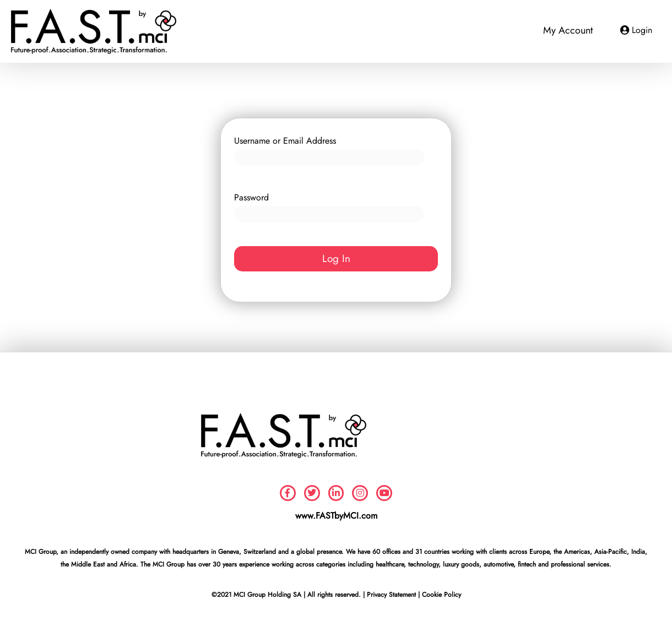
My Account (568, 30)
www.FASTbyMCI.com (336, 516)
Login (642, 30)
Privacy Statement (391, 595)
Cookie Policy (441, 595)
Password (251, 197)
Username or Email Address (285, 141)
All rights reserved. (334, 595)
